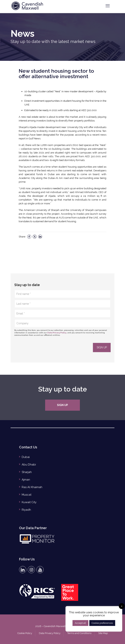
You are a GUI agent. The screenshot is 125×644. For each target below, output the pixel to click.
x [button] (122, 606)
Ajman (26, 480)
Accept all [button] (80, 623)
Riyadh (26, 510)
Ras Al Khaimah (32, 487)
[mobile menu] (108, 6)
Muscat (27, 495)
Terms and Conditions (79, 633)
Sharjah (27, 472)
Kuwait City (29, 502)
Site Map (103, 633)
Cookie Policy (25, 633)
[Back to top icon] (62, 619)
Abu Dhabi (29, 465)
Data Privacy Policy (57, 333)
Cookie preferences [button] (102, 623)
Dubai (26, 457)
